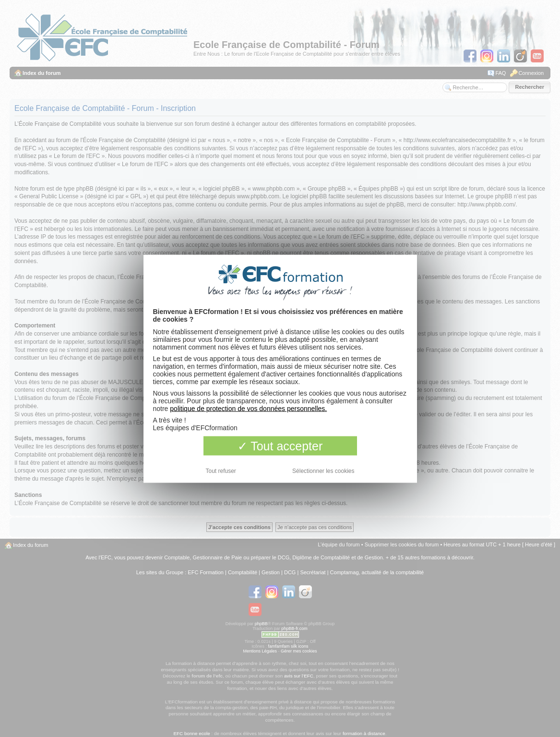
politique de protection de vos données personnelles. (248, 408)
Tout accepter (280, 446)
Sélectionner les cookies (323, 471)
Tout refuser (221, 471)
